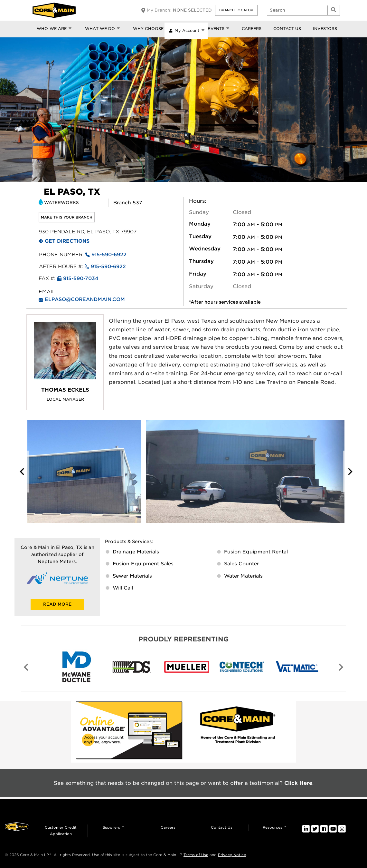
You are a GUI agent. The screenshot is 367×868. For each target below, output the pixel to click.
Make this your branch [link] (67, 217)
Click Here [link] (298, 783)
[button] (236, 10)
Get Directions (67, 241)
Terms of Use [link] (196, 855)
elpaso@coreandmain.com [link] (85, 299)
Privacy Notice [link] (232, 855)
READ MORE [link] (57, 604)
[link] (130, 732)
